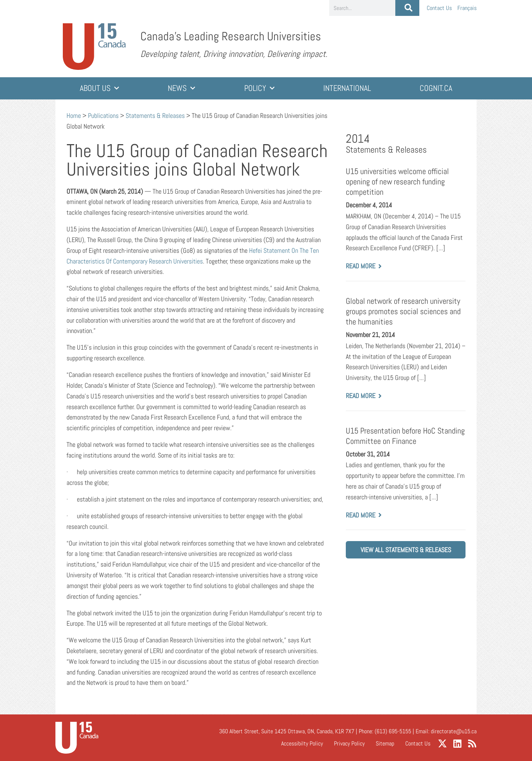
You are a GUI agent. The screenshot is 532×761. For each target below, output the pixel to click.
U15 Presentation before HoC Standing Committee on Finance (405, 436)
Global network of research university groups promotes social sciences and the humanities (403, 311)
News (181, 88)
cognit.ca (436, 88)
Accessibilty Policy (302, 743)
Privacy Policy (349, 743)
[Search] (407, 8)
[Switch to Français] (467, 8)
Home (74, 115)
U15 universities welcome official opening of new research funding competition (397, 182)
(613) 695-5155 (393, 731)
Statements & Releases (155, 115)
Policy (259, 88)
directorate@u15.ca (454, 731)
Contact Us (439, 8)
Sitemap (385, 743)
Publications (103, 115)
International (347, 88)
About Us (99, 88)
